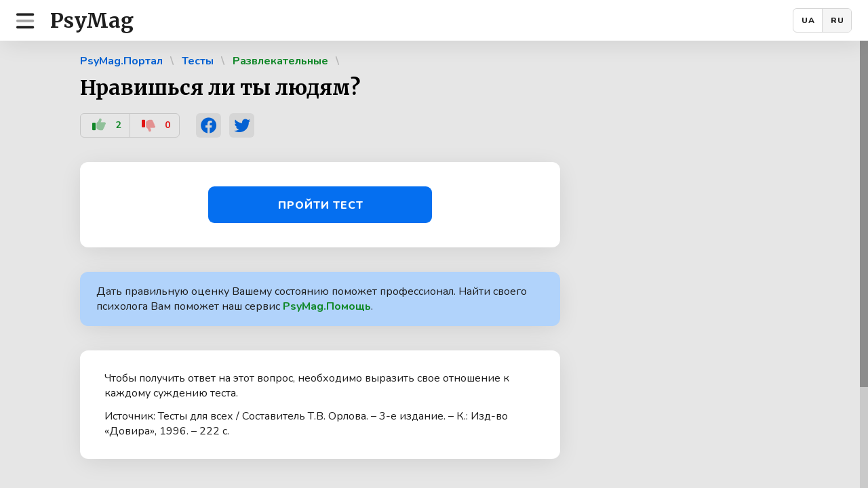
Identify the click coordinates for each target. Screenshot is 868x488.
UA (808, 20)
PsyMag (92, 20)
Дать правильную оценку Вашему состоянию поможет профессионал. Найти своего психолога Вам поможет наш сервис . (312, 299)
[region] (434, 264)
